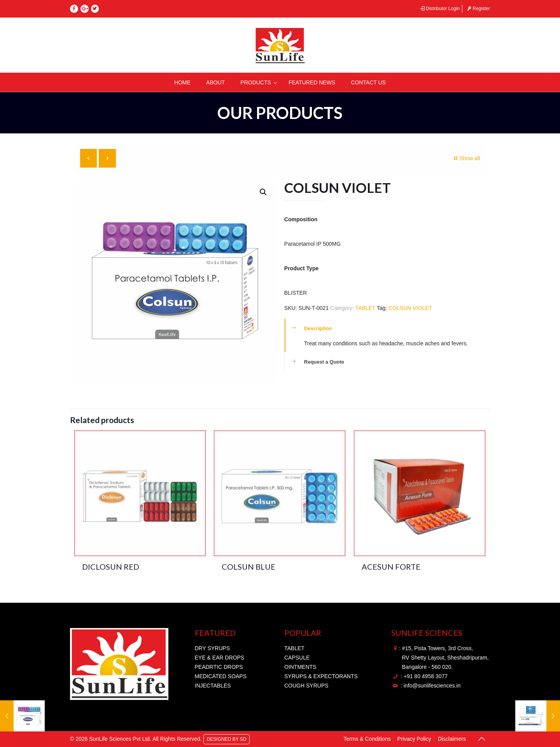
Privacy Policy (414, 739)
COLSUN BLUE (248, 567)
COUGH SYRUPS (306, 686)
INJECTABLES (213, 686)
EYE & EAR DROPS (220, 658)
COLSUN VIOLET (410, 308)
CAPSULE (297, 658)
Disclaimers (452, 739)
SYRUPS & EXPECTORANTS (321, 676)
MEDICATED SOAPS (221, 676)
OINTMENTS (300, 667)
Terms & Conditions (367, 739)
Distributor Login (439, 9)
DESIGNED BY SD (227, 739)
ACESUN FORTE (391, 567)
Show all (466, 158)
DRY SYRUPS (213, 648)
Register (478, 9)
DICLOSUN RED (111, 567)
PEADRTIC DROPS (219, 667)
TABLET (365, 308)
